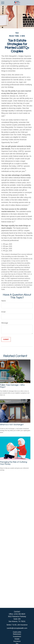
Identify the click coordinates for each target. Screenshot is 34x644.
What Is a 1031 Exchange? (12, 425)
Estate (17, 639)
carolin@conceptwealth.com (17, 628)
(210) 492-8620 (20, 614)
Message (5, 323)
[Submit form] (6, 339)
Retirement (17, 634)
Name (4, 301)
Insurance (17, 641)
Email (3, 312)
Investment (17, 636)
